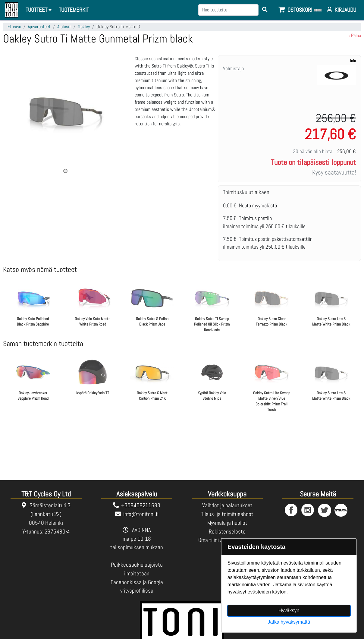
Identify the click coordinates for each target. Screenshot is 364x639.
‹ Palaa (355, 35)
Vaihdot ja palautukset (227, 505)
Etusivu (14, 27)
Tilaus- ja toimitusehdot (227, 514)
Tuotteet (39, 10)
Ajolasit (64, 27)
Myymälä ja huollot (227, 523)
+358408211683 (141, 505)
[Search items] (265, 10)
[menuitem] (74, 10)
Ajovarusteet (39, 27)
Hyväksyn (289, 611)
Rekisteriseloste (227, 532)
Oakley (84, 27)
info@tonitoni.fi (141, 514)
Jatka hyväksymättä (289, 622)
